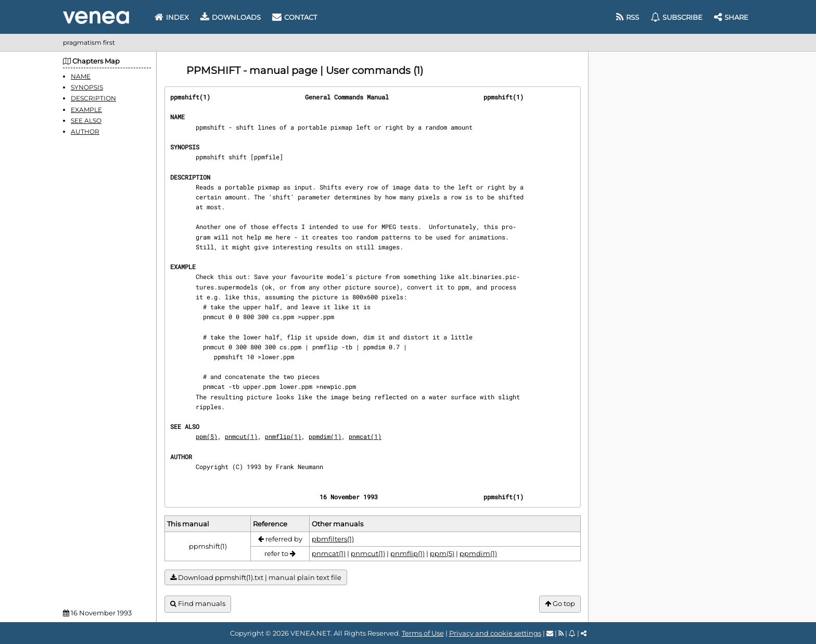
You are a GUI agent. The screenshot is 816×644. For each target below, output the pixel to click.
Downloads (231, 17)
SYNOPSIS (87, 87)
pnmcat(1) (365, 436)
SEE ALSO (86, 121)
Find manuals (198, 604)
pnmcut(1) (241, 436)
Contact (295, 17)
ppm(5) (207, 436)
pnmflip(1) (283, 436)
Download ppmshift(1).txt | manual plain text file (256, 578)
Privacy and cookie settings (495, 633)
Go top (560, 604)
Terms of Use (423, 633)
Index (172, 17)
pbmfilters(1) (333, 539)
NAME (81, 76)
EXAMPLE (86, 110)
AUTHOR (85, 131)
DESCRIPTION (93, 98)
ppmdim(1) (325, 436)
